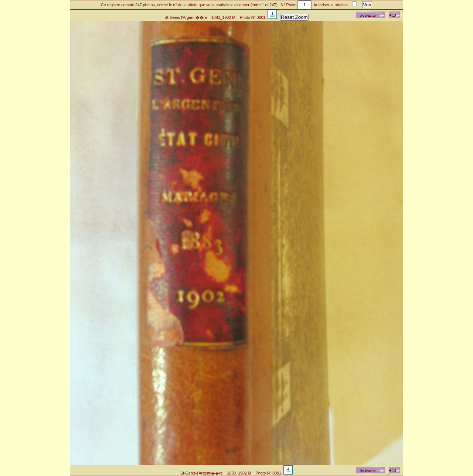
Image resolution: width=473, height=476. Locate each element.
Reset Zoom (294, 17)
